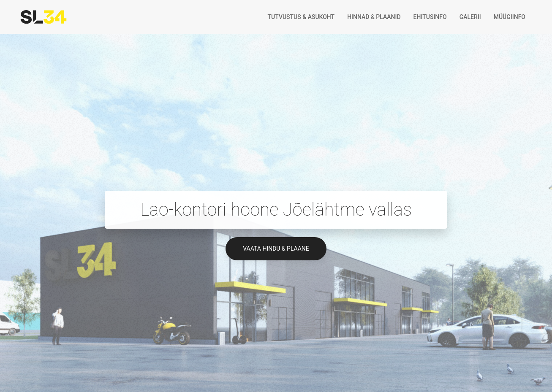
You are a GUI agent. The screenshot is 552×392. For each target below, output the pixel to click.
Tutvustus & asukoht (301, 17)
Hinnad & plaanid (374, 17)
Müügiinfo (510, 17)
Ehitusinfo (430, 17)
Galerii (470, 17)
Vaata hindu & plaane (276, 249)
